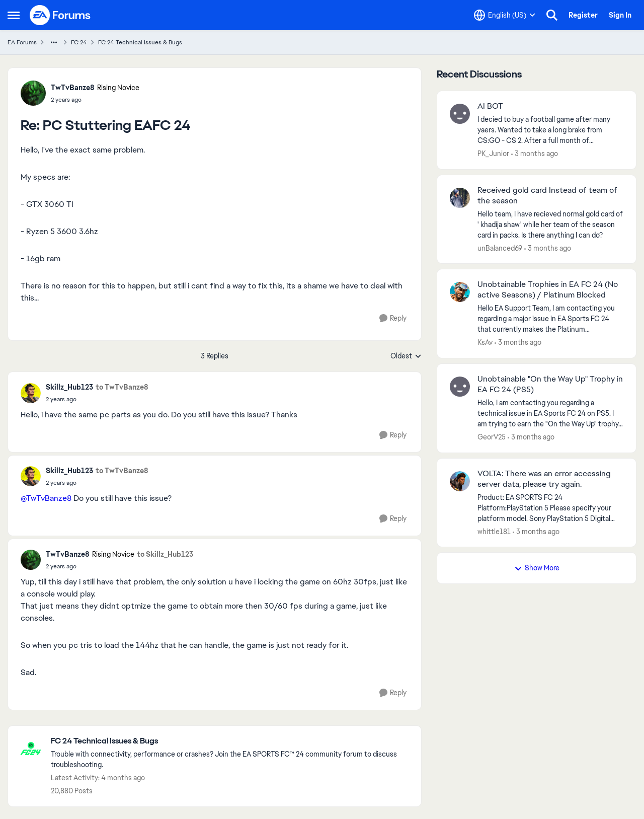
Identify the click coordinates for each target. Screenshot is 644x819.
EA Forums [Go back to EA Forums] (22, 42)
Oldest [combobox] (406, 356)
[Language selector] (505, 15)
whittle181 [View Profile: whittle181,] (494, 531)
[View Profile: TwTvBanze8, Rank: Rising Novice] (33, 93)
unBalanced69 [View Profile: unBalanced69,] (500, 248)
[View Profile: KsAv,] (460, 292)
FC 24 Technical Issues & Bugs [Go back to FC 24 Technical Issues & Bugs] (140, 42)
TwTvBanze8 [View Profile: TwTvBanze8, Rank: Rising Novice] (73, 88)
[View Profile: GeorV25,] (460, 387)
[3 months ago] (535, 154)
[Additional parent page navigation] (54, 42)
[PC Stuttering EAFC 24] (95, 100)
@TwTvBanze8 (46, 498)
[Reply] (393, 318)
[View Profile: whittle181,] (460, 481)
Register (583, 15)
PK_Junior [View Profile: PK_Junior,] (493, 154)
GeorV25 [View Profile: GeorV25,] (492, 437)
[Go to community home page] (60, 15)
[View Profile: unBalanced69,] (460, 198)
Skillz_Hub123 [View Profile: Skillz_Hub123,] (69, 387)
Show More (537, 568)
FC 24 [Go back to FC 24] (79, 42)
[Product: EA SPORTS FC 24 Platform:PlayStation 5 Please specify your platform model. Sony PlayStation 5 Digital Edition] (550, 508)
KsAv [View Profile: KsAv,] (485, 342)
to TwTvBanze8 (122, 387)
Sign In (620, 15)
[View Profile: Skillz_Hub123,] (31, 393)
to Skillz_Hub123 (165, 554)
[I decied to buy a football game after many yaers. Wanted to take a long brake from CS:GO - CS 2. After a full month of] (550, 130)
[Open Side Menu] (14, 15)
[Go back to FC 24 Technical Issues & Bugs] (231, 741)
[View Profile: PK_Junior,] (460, 114)
